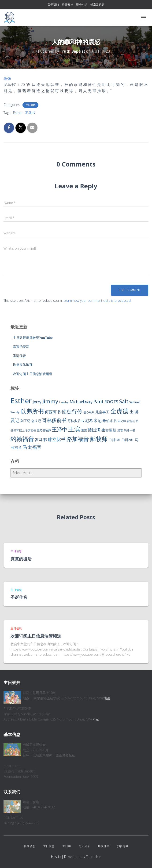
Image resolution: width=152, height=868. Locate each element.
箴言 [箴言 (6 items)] (120, 430)
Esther (18, 113)
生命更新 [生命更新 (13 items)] (109, 430)
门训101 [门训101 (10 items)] (115, 440)
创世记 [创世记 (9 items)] (36, 421)
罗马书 (30, 113)
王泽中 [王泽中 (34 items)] (59, 429)
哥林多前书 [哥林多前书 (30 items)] (54, 420)
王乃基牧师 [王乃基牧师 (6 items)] (44, 430)
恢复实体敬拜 (23, 365)
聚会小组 (82, 5)
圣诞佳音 (19, 356)
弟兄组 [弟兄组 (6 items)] (122, 421)
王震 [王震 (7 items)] (84, 430)
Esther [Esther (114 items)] (21, 401)
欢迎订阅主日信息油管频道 (33, 374)
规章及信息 (97, 5)
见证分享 (84, 846)
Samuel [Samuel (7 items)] (134, 402)
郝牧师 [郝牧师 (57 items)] (99, 439)
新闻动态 (30, 846)
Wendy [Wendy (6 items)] (15, 412)
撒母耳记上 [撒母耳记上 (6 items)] (18, 430)
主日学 (67, 846)
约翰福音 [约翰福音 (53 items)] (22, 439)
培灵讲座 (104, 846)
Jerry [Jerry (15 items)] (37, 402)
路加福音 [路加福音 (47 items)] (78, 439)
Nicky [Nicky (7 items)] (89, 402)
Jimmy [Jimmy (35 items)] (50, 401)
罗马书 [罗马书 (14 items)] (41, 440)
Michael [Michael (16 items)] (77, 402)
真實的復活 (21, 347)
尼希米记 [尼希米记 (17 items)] (93, 420)
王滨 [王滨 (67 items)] (74, 429)
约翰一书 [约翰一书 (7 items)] (130, 430)
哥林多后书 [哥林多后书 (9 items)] (76, 421)
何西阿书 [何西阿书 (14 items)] (53, 412)
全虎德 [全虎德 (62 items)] (119, 411)
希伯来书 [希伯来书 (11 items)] (110, 421)
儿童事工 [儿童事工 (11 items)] (102, 412)
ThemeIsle (94, 857)
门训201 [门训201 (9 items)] (128, 440)
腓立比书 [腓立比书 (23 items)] (57, 439)
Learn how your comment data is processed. (97, 300)
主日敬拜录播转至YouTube (33, 338)
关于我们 (53, 5)
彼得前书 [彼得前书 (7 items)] (133, 421)
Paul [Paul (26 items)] (98, 401)
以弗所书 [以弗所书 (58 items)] (32, 411)
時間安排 (67, 5)
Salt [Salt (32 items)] (124, 401)
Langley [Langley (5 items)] (64, 402)
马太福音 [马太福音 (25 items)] (32, 447)
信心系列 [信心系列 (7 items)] (89, 412)
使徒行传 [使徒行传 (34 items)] (72, 411)
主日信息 (30, 105)
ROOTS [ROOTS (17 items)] (111, 402)
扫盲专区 (123, 846)
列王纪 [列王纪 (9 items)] (25, 421)
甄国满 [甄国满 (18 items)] (94, 430)
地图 (107, 698)
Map (96, 719)
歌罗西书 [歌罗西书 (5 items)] (31, 430)
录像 (7, 78)
